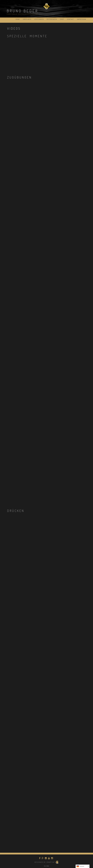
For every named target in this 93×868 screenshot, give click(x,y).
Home (18, 19)
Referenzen (52, 19)
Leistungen (39, 19)
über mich (27, 19)
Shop (62, 19)
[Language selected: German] (83, 866)
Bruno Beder (23, 11)
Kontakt (70, 19)
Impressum (81, 19)
